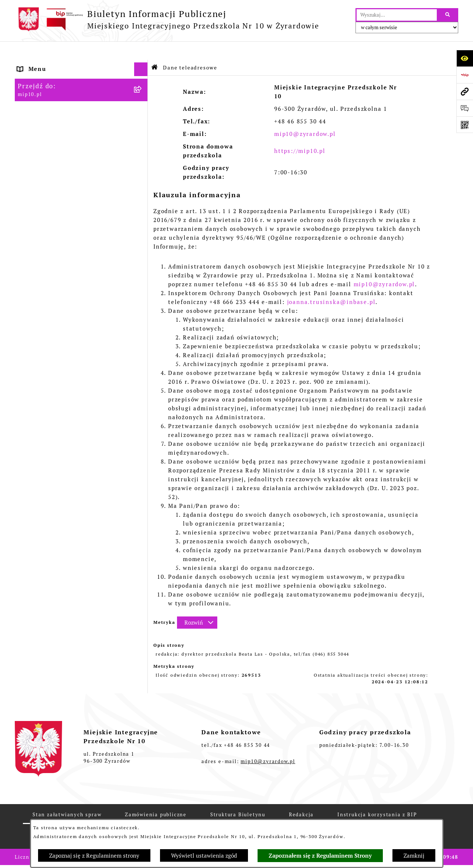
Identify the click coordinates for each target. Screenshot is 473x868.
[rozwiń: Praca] (142, 120)
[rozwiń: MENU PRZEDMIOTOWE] (142, 93)
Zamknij (414, 856)
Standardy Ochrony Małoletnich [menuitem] (68, 231)
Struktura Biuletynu (238, 796)
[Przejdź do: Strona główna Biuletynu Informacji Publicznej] (155, 49)
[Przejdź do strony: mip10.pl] (465, 91)
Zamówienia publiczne (156, 796)
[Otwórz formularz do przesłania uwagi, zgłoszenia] (465, 108)
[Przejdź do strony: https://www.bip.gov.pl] (465, 75)
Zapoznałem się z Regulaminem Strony (320, 856)
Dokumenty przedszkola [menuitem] (55, 106)
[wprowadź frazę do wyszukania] (397, 15)
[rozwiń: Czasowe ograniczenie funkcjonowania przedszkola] (142, 190)
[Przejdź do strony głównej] (167, 19)
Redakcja (301, 796)
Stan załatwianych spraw (67, 796)
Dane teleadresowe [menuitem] (48, 64)
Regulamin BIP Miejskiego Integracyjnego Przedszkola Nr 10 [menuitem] (71, 152)
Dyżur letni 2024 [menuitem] (44, 217)
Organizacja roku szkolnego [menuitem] (61, 176)
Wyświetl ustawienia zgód (204, 856)
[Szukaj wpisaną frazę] (448, 15)
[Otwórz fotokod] (465, 125)
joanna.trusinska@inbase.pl (331, 284)
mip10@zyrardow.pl (305, 115)
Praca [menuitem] (26, 120)
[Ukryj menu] (141, 51)
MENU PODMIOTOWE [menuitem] (50, 78)
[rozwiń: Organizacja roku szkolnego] (142, 176)
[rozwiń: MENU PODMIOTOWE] (142, 78)
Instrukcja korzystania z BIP (377, 796)
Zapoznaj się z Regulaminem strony (94, 856)
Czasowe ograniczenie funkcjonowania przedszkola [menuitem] (62, 194)
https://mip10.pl (300, 132)
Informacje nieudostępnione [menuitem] (62, 134)
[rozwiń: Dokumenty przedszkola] (142, 106)
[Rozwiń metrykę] (197, 604)
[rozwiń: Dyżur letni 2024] (142, 218)
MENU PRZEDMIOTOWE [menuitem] (54, 92)
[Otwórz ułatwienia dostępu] (465, 58)
